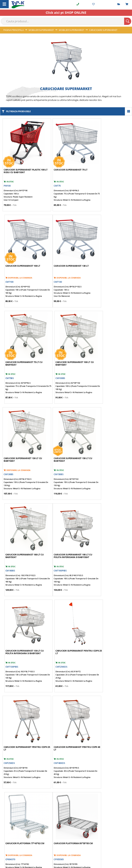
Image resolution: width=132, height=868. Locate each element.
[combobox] (66, 21)
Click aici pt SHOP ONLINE (66, 13)
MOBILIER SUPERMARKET (41, 30)
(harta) (49, 696)
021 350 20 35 (13, 702)
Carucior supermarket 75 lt (64, 162)
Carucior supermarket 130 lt (21, 252)
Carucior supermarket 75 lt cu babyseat (65, 253)
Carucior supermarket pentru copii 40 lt (65, 524)
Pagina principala (14, 30)
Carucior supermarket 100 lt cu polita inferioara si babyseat (23, 434)
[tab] (66, 684)
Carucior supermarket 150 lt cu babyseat (66, 343)
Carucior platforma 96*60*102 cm (65, 614)
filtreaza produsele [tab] (18, 111)
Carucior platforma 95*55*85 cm (21, 614)
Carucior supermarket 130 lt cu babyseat (23, 343)
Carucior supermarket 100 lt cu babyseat (109, 253)
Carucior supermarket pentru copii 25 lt (108, 434)
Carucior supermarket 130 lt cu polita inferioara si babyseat (66, 434)
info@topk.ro (13, 721)
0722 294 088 (12, 715)
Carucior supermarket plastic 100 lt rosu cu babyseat (22, 163)
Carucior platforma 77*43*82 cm (107, 524)
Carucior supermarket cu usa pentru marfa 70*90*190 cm (108, 614)
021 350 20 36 (13, 709)
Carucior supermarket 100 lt (107, 162)
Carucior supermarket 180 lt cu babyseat (109, 343)
